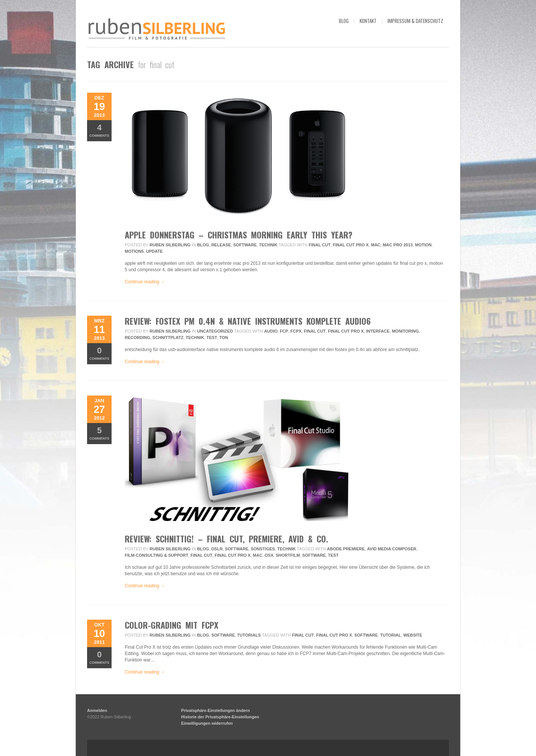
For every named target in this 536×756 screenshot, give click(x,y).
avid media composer (392, 549)
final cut (320, 245)
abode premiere (346, 549)
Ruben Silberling (170, 245)
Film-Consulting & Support (156, 555)
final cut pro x (351, 245)
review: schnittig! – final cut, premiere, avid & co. (227, 539)
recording (137, 338)
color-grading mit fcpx (172, 625)
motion (423, 245)
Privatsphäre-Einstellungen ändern (216, 710)
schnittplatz (168, 338)
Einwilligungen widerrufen (207, 723)
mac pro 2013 (397, 245)
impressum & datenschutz (415, 21)
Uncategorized (215, 331)
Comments (99, 130)
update (154, 251)
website (413, 635)
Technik (268, 245)
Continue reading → (145, 282)
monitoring (405, 331)
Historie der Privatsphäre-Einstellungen (220, 717)
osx (269, 555)
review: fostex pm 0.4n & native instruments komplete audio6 (248, 321)
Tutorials (249, 635)
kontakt (368, 21)
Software (245, 245)
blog (344, 21)
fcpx (296, 331)
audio (271, 331)
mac (376, 245)
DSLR (217, 549)
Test (212, 338)
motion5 (134, 251)
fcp (284, 331)
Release (221, 245)
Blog (203, 245)
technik (195, 338)
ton (224, 338)
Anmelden (97, 710)
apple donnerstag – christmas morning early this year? (239, 235)
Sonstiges (263, 549)
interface (378, 331)
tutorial (391, 635)
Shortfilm (288, 555)
